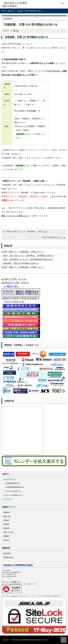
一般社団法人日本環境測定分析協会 (23, 640)
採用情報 (6, 528)
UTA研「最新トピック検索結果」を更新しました (23, 252)
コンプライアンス (9, 479)
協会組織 (6, 512)
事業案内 (6, 524)
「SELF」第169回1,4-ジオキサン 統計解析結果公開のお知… (28, 259)
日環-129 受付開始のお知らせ (52, 237)
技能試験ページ (23, 134)
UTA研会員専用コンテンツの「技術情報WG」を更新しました (27, 232)
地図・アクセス (9, 532)
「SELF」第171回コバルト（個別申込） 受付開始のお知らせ (28, 255)
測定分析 (11, 11)
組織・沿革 (7, 516)
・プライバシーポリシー (13, 491)
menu (62, 3)
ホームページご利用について (13, 495)
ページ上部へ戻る (64, 640)
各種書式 (6, 536)
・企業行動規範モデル (12, 483)
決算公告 (6, 540)
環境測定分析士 (9, 557)
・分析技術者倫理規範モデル (14, 487)
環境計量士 (7, 553)
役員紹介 (6, 520)
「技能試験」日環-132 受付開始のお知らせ (20, 263)
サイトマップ (8, 499)
